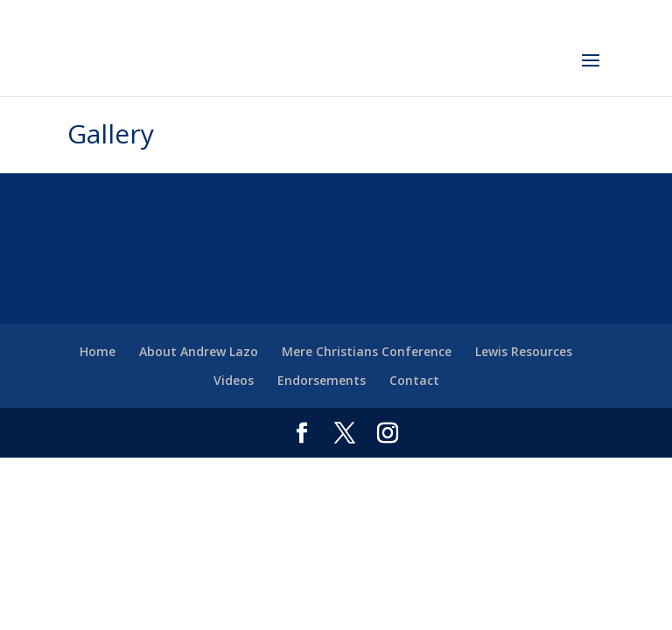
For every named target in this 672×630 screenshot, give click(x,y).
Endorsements (322, 380)
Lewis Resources (524, 351)
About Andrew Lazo (199, 351)
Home (98, 351)
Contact (414, 380)
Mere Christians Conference (367, 351)
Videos (234, 380)
